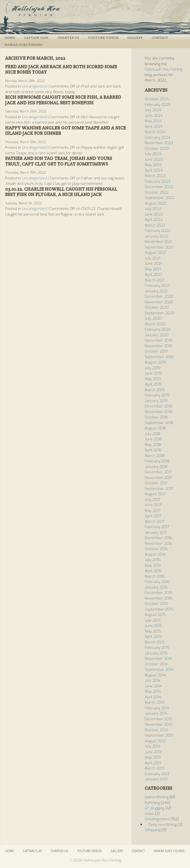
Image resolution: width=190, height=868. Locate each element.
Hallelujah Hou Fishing (95, 17)
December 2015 (158, 593)
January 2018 (156, 467)
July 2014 (152, 681)
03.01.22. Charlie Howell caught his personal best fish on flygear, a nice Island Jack (61, 192)
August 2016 (155, 554)
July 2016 (153, 560)
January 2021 (156, 291)
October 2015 (156, 604)
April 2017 (153, 516)
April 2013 (153, 763)
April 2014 (153, 697)
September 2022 (159, 198)
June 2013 (153, 752)
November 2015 (158, 598)
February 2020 (158, 329)
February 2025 (158, 105)
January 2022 (157, 236)
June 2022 (154, 214)
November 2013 (158, 724)
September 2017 (159, 489)
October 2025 (157, 99)
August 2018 (155, 428)
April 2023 (154, 170)
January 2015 (156, 653)
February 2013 (157, 774)
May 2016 (153, 565)
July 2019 (153, 368)
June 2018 (153, 439)
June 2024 (154, 116)
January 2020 (157, 335)
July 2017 (152, 500)
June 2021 (153, 264)
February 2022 (157, 231)
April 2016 (153, 571)
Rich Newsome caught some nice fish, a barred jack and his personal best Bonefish (63, 100)
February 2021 (157, 286)
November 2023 (159, 143)
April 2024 (154, 127)
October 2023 (157, 148)
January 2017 (156, 533)
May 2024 (153, 121)
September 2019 (159, 357)
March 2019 (155, 390)
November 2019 (158, 346)
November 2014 (158, 659)
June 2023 (154, 159)
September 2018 (159, 423)
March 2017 (154, 522)
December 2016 (158, 538)
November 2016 (158, 543)
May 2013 (153, 757)
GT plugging (155, 808)
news (149, 814)
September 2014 (159, 670)
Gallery (135, 38)
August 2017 (155, 494)
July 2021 (152, 258)
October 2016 (156, 549)
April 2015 (153, 637)
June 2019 (153, 373)
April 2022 (154, 220)
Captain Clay (36, 38)
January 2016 (156, 587)
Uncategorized (34, 86)
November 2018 (158, 412)
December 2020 (159, 296)
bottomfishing (157, 797)
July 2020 (153, 318)
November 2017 (158, 478)
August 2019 (155, 362)
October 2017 (156, 483)
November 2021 (158, 242)
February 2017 (157, 527)
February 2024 (157, 138)
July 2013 (152, 746)
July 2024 (153, 110)
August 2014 (155, 675)
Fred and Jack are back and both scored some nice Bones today (61, 69)
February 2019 (157, 395)
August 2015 (155, 615)
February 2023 (157, 181)
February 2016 (157, 582)
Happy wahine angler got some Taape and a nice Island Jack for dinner (66, 131)
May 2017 (153, 511)
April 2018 (153, 450)
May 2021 (153, 269)
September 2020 (160, 313)
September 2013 (159, 735)
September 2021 (159, 247)
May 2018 (153, 445)
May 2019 (153, 379)
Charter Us (68, 38)
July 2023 (153, 154)
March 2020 (155, 324)
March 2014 (155, 702)
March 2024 (155, 132)
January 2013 (156, 779)
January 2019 (156, 401)
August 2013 (155, 741)
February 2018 (157, 461)
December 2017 (158, 472)
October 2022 (157, 192)
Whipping (153, 830)
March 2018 (155, 456)
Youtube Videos (103, 38)
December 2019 (158, 340)
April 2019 (153, 384)
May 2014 (153, 691)
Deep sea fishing (162, 825)
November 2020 (159, 302)
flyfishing (152, 803)
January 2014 (156, 713)
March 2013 (155, 768)
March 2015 (155, 642)
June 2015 (153, 626)
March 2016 (155, 576)
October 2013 (156, 730)
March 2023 (155, 176)
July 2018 (152, 434)
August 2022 (156, 203)
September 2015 (159, 609)
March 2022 (155, 225)
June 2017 (153, 505)
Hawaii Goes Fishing (24, 45)
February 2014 (157, 708)
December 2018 (158, 406)
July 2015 (153, 620)
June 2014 (153, 686)
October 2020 (157, 307)
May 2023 (153, 165)
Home (10, 38)
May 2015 (153, 631)
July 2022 (153, 209)
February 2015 (157, 648)
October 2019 (156, 351)
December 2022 (159, 187)
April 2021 (153, 275)
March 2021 (155, 280)
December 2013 (158, 719)
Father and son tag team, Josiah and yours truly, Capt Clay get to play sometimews (59, 161)
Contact (160, 38)
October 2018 (156, 417)
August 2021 (155, 253)
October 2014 (156, 664)
